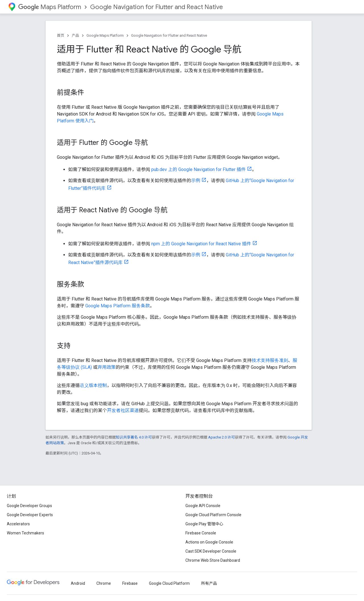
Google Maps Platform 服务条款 (118, 306)
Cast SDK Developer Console (211, 551)
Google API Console (203, 506)
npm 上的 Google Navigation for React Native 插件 (201, 244)
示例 (196, 181)
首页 (61, 35)
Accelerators (18, 524)
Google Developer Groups (29, 506)
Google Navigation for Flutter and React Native (157, 7)
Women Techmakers (25, 533)
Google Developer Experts (30, 515)
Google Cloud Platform (169, 583)
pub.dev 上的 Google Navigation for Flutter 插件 (198, 169)
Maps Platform (50, 7)
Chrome (104, 583)
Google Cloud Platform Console (213, 515)
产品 (75, 35)
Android (78, 583)
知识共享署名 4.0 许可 (134, 437)
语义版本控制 (93, 385)
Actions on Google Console (209, 542)
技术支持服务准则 (270, 360)
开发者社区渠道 (123, 410)
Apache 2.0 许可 (222, 437)
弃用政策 (107, 367)
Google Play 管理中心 (204, 524)
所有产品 (209, 583)
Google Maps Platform (105, 35)
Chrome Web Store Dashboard (213, 560)
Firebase (130, 583)
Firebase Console (201, 533)
